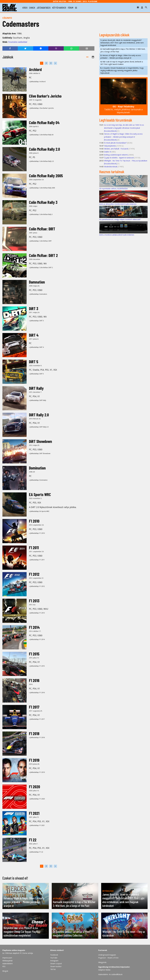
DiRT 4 (34, 335)
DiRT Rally (36, 388)
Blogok (5, 971)
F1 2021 (34, 813)
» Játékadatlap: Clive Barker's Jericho (41, 108)
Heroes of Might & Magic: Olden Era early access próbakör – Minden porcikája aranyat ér (121, 57)
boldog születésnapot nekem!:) (116, 155)
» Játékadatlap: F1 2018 (37, 737)
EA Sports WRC (40, 494)
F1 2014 (34, 627)
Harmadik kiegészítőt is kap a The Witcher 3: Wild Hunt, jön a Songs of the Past (123, 50)
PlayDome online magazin (14, 950)
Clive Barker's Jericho (45, 96)
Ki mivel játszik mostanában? (115, 143)
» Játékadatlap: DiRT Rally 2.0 (39, 427)
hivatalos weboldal (18, 42)
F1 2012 (34, 574)
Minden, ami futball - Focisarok (116, 149)
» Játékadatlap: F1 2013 (37, 613)
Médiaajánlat (7, 961)
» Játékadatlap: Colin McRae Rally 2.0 (41, 161)
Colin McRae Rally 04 (44, 122)
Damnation (37, 282)
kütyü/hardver (59, 8)
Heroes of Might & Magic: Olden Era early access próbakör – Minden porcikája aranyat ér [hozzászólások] (123, 137)
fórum (71, 8)
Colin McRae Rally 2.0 (44, 149)
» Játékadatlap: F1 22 (36, 852)
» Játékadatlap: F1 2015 (37, 666)
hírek (25, 8)
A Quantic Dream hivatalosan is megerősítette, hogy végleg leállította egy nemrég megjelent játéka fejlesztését (122, 70)
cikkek (32, 8)
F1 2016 (34, 680)
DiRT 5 (34, 362)
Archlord (35, 69)
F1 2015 (34, 654)
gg (76, 8)
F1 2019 (34, 760)
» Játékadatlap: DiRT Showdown (40, 453)
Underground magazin (107, 955)
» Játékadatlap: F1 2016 (37, 693)
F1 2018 (34, 733)
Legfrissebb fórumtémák (116, 120)
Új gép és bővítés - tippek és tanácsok (119, 158)
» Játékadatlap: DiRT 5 (36, 374)
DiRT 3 (34, 308)
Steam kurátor (56, 966)
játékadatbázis (44, 8)
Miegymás (102, 962)
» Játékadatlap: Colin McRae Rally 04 (41, 135)
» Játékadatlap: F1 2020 (37, 799)
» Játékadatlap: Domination (38, 480)
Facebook (54, 955)
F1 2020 (35, 787)
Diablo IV (108, 152)
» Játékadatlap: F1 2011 (37, 560)
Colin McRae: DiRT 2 (43, 255)
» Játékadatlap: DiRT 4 (36, 347)
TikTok (53, 969)
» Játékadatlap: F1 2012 (37, 586)
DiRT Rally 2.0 (39, 415)
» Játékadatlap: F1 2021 (37, 825)
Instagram (54, 961)
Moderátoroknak (111, 167)
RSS (4, 966)
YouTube (54, 958)
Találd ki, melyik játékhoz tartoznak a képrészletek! (123, 109)
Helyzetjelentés (110, 146)
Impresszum (7, 958)
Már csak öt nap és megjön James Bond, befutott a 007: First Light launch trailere (122, 63)
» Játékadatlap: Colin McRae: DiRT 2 (41, 268)
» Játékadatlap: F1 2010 (37, 533)
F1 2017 (34, 707)
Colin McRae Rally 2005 (46, 176)
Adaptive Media (104, 970)
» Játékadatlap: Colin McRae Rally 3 (41, 214)
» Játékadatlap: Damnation (38, 294)
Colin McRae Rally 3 (43, 202)
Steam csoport (56, 964)
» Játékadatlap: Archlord (37, 82)
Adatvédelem (8, 964)
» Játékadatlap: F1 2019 (37, 772)
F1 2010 (34, 521)
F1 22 (33, 840)
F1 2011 (34, 548)
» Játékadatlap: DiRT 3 (36, 321)
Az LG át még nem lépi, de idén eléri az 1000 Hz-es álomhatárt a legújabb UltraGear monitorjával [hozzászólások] (124, 128)
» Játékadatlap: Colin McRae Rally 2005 (42, 188)
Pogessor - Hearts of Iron (108, 958)
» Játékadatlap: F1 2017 (37, 719)
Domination (37, 468)
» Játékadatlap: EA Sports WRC (39, 511)
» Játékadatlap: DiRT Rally (38, 400)
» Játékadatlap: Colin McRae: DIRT (40, 241)
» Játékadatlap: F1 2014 (37, 639)
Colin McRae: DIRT (42, 229)
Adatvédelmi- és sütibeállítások (110, 974)
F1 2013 (34, 601)
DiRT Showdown (40, 441)
